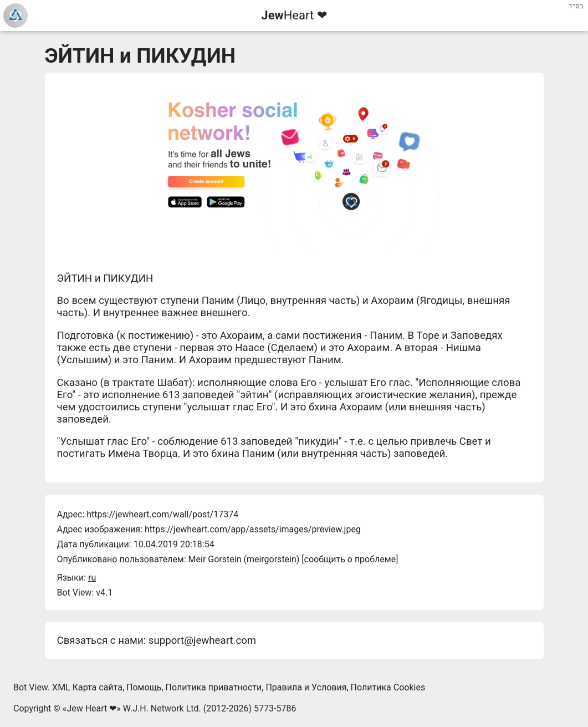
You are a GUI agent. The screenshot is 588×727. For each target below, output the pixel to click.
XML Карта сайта (87, 687)
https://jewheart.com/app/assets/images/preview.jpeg (253, 529)
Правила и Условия (306, 687)
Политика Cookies (388, 687)
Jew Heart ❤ (91, 708)
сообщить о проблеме (350, 559)
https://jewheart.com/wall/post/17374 (162, 514)
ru (92, 578)
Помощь (144, 687)
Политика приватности (214, 687)
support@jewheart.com (202, 640)
